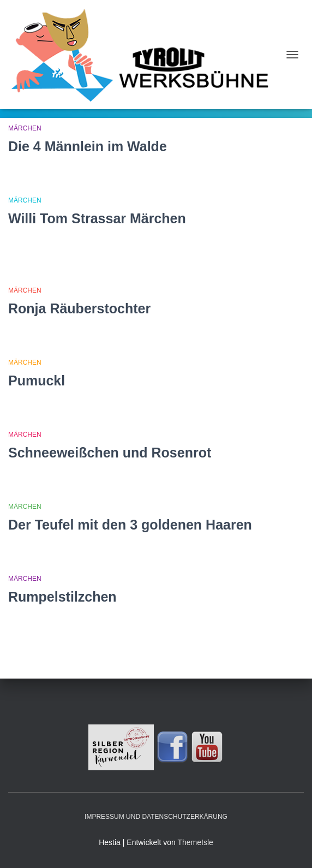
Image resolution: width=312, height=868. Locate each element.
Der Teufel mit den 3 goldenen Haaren (130, 525)
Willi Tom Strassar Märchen (97, 218)
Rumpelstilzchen (62, 597)
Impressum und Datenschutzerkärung (156, 817)
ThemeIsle (195, 842)
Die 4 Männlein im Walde (88, 146)
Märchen (25, 128)
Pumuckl (37, 381)
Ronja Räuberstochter (79, 308)
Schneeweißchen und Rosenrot (110, 453)
